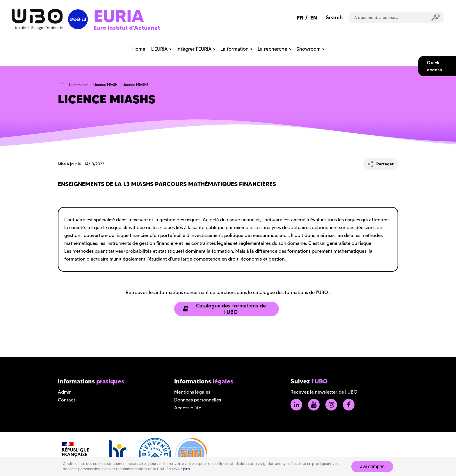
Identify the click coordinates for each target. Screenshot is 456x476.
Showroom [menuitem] (308, 49)
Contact (67, 400)
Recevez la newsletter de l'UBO (324, 392)
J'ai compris (372, 467)
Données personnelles (198, 400)
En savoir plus (178, 469)
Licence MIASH (105, 85)
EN (314, 18)
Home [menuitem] (139, 49)
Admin (65, 392)
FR (300, 18)
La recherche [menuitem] (272, 49)
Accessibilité (188, 408)
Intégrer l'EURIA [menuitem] (194, 49)
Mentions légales (192, 392)
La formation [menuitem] (235, 49)
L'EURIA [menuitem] (159, 49)
